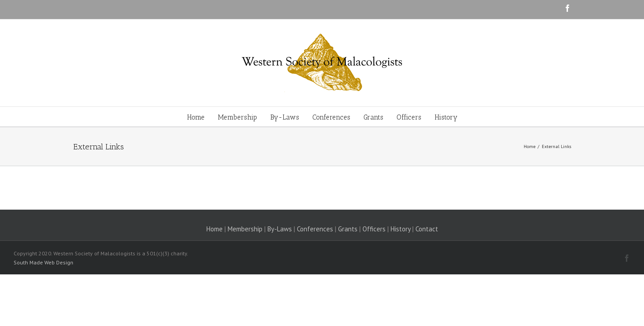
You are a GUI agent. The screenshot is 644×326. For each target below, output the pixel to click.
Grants (348, 229)
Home (215, 229)
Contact (427, 229)
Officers (374, 229)
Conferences (315, 229)
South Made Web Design (43, 262)
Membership (245, 229)
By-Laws (280, 229)
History (401, 229)
